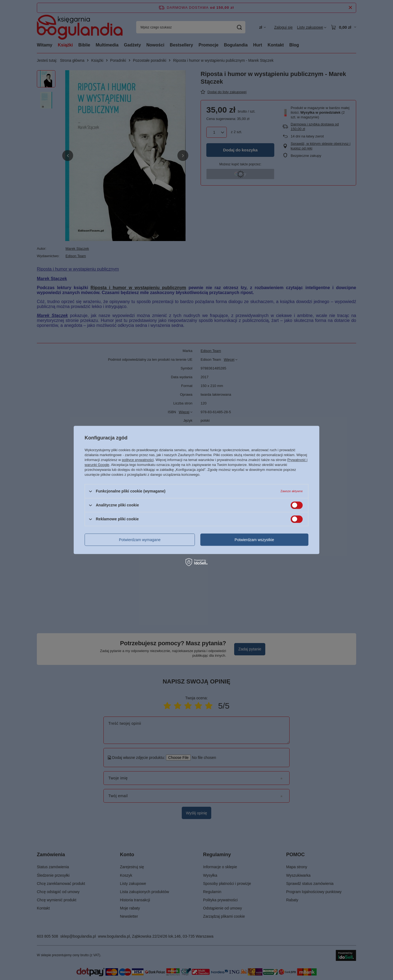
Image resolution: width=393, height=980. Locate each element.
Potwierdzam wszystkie (254, 540)
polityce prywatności (138, 460)
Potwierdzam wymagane (140, 540)
